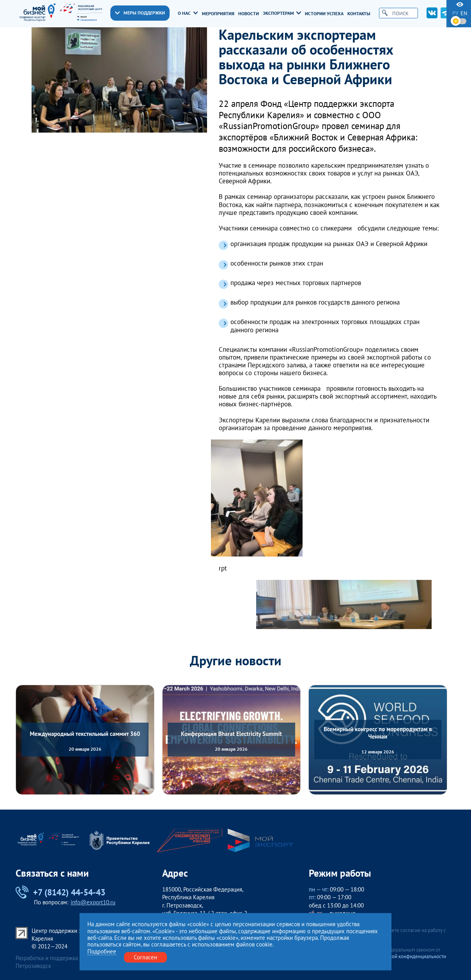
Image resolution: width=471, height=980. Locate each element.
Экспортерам (282, 13)
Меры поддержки (140, 13)
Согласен (145, 957)
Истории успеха (324, 14)
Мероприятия (218, 14)
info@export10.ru (93, 902)
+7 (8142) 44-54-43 (60, 892)
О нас (188, 13)
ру (455, 13)
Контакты (359, 14)
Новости (249, 14)
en (464, 13)
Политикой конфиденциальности (410, 956)
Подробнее (102, 952)
